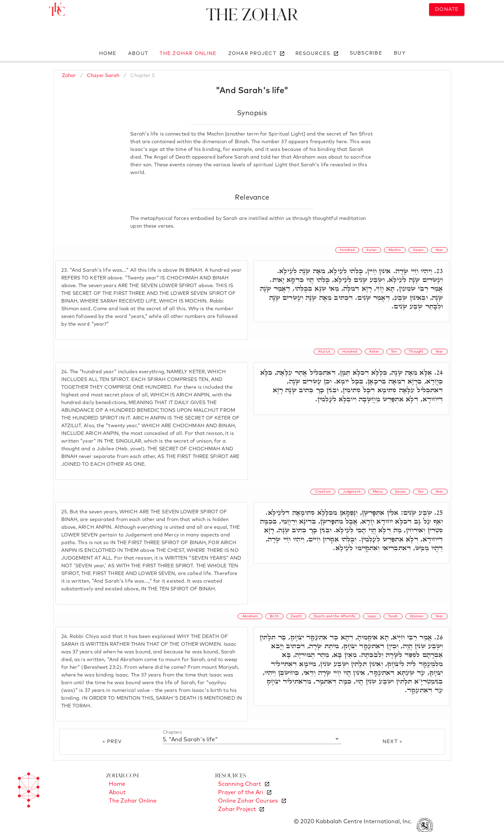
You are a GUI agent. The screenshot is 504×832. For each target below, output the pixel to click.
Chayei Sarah (103, 76)
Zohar (69, 76)
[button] (252, 739)
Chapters (172, 733)
